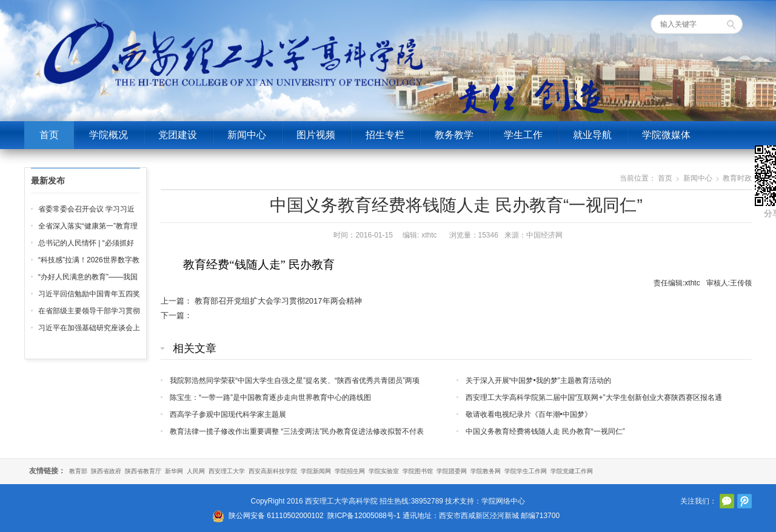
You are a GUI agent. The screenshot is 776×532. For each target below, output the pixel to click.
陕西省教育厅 (143, 471)
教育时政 (737, 178)
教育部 (78, 471)
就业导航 (592, 135)
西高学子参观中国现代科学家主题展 (228, 414)
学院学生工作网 (526, 471)
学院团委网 (452, 471)
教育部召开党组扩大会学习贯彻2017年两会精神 (278, 301)
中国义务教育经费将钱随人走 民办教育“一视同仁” (545, 431)
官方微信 (727, 501)
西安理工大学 (227, 471)
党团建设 (178, 135)
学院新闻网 (316, 471)
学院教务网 (486, 471)
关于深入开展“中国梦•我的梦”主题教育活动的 (538, 381)
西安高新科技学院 (273, 471)
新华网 (174, 471)
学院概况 (109, 135)
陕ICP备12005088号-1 (364, 516)
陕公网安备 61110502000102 (276, 516)
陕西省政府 (106, 471)
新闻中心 (247, 135)
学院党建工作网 (572, 471)
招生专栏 (385, 135)
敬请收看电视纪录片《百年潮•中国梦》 (529, 414)
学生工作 (523, 135)
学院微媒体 (666, 135)
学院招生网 (350, 471)
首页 (49, 135)
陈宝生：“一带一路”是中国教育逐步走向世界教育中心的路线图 (270, 397)
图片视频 (316, 135)
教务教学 (454, 135)
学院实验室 (384, 471)
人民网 (196, 471)
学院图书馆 (418, 471)
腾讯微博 (744, 501)
